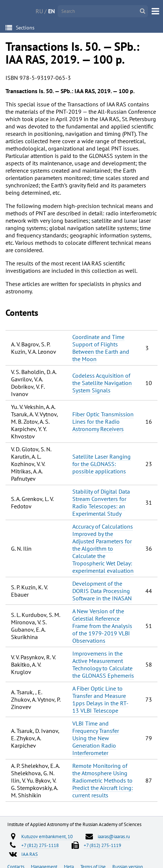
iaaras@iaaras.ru (114, 836)
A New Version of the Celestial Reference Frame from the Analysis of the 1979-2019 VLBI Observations (102, 626)
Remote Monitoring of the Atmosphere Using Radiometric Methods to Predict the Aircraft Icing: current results (103, 780)
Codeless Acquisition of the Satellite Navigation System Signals (102, 383)
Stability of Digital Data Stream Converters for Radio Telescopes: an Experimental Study (101, 502)
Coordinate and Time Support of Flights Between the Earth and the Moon (101, 348)
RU (39, 11)
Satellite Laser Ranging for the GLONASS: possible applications (102, 464)
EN (52, 11)
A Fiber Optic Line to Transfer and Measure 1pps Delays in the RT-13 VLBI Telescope (100, 699)
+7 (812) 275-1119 (102, 845)
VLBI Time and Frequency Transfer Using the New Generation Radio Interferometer (96, 738)
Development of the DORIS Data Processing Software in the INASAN (102, 591)
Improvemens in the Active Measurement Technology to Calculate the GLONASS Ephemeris (103, 664)
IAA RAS (30, 854)
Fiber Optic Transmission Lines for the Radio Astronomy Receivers (103, 421)
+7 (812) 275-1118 (40, 845)
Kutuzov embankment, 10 (47, 836)
